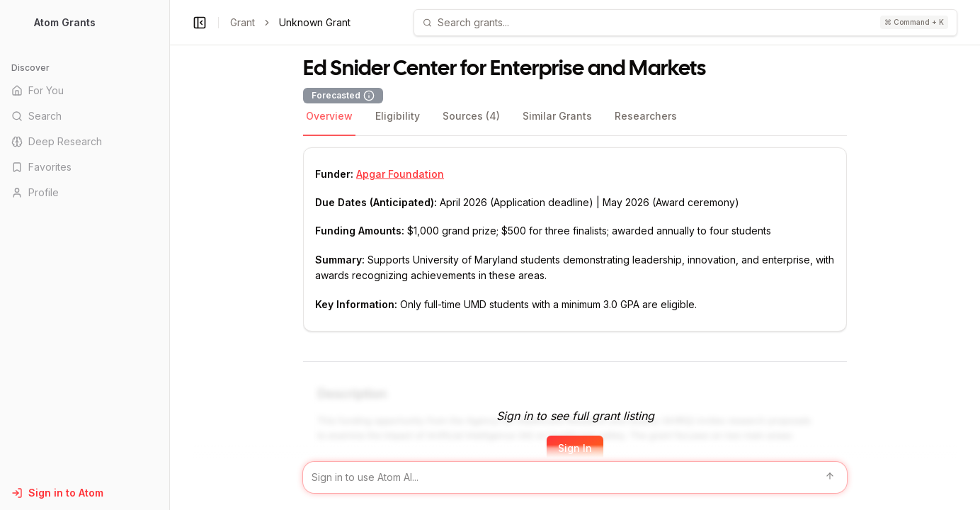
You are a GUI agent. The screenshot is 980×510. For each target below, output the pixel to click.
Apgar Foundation (400, 174)
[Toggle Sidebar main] (169, 255)
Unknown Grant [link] (315, 22)
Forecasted (343, 96)
